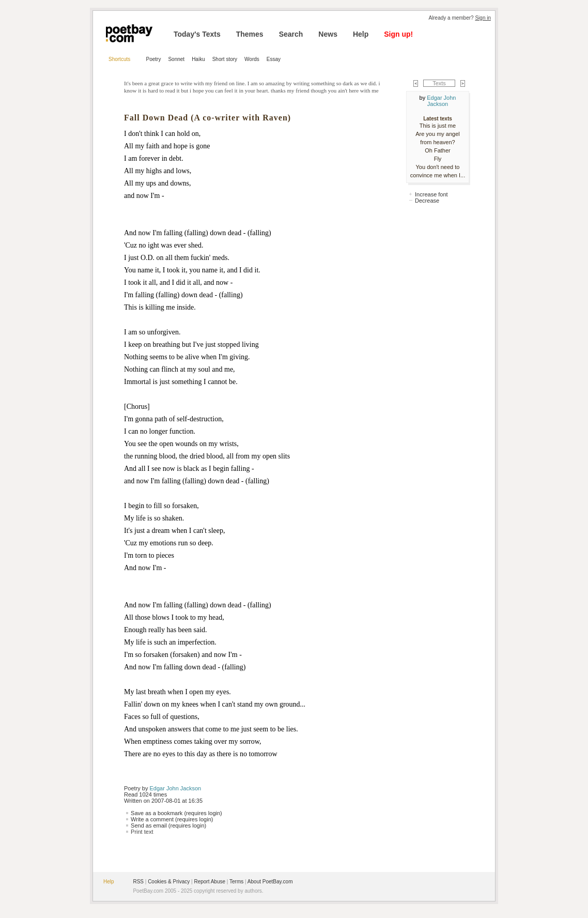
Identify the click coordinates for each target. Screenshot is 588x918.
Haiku (198, 59)
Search (291, 34)
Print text (142, 832)
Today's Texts (197, 34)
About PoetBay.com (270, 882)
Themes (250, 34)
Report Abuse (210, 882)
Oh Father (438, 150)
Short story (225, 59)
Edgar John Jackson (176, 788)
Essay (274, 59)
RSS (138, 882)
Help (361, 34)
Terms (236, 882)
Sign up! (398, 34)
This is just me (438, 126)
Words (252, 59)
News (328, 34)
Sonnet (176, 59)
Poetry (154, 59)
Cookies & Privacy (169, 882)
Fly (438, 159)
